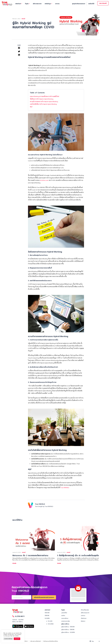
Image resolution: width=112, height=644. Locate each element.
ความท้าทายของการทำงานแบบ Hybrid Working (44, 101)
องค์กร (63, 616)
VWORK (47, 616)
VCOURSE (51, 624)
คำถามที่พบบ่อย (85, 610)
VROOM (47, 613)
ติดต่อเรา (83, 621)
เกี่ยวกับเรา (84, 618)
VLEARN (47, 618)
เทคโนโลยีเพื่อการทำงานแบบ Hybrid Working (43, 104)
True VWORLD (65, 487)
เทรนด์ (23, 19)
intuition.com (44, 180)
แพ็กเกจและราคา (85, 613)
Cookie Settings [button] (8, 639)
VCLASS (50, 621)
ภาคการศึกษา (65, 618)
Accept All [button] (17, 639)
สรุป (31, 107)
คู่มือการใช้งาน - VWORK (68, 630)
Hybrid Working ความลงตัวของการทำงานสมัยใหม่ (44, 96)
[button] (19, 48)
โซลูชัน (63, 610)
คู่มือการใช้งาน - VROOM (68, 627)
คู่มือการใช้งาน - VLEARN (68, 632)
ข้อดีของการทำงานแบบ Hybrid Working (42, 99)
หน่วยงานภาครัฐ (65, 621)
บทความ (83, 616)
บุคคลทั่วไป (64, 613)
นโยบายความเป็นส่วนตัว (36, 641)
